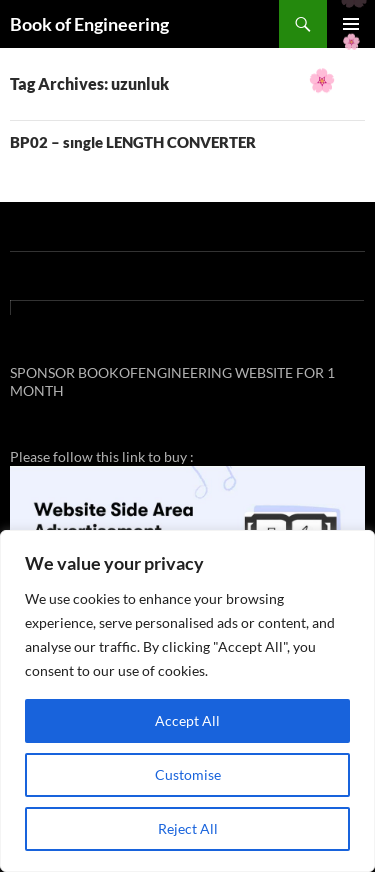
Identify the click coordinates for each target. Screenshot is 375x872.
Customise (188, 774)
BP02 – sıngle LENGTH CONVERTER (133, 142)
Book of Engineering (89, 24)
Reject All (188, 828)
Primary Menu (351, 24)
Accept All (187, 720)
